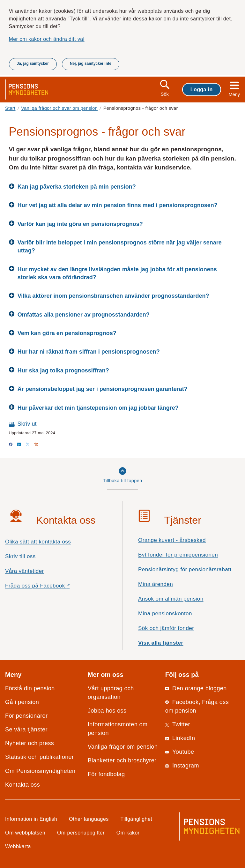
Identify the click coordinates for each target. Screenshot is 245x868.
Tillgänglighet (137, 819)
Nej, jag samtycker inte (91, 64)
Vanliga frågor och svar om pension (59, 108)
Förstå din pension (30, 688)
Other (89, 819)
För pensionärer (26, 716)
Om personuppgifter (81, 833)
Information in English (31, 819)
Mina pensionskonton (165, 614)
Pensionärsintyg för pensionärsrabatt (185, 569)
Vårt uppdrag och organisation (111, 693)
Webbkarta (18, 846)
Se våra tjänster (26, 730)
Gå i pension (22, 702)
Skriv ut (27, 424)
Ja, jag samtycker (33, 64)
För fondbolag (106, 774)
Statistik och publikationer (39, 757)
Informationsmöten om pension (118, 729)
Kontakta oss (22, 785)
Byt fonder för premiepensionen (178, 555)
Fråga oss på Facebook (49, 587)
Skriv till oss (20, 556)
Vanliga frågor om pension (123, 747)
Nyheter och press (30, 743)
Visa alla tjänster (161, 643)
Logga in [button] (202, 89)
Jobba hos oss (107, 711)
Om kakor (128, 833)
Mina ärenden (156, 584)
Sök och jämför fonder (166, 628)
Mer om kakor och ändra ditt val (47, 39)
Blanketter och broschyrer (122, 760)
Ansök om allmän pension (171, 599)
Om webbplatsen (25, 833)
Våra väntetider (25, 571)
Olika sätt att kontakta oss (38, 542)
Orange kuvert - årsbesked (172, 540)
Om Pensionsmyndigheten (40, 771)
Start (10, 108)
